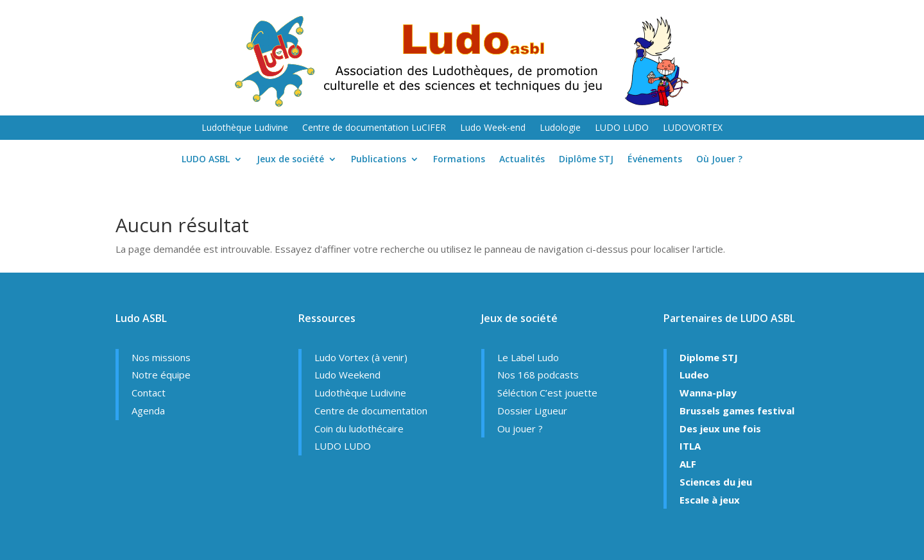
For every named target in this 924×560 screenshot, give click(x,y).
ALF (688, 464)
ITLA (690, 446)
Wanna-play (708, 393)
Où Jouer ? (719, 160)
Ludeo (694, 375)
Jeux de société (290, 160)
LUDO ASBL (206, 160)
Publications (379, 160)
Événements (655, 160)
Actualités (522, 160)
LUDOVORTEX (693, 128)
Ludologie (560, 128)
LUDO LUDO (622, 128)
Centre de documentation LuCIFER (374, 128)
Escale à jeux (710, 500)
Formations (459, 160)
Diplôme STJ (586, 160)
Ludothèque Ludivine (245, 128)
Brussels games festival (737, 411)
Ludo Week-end (493, 128)
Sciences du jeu (716, 482)
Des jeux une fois (720, 428)
